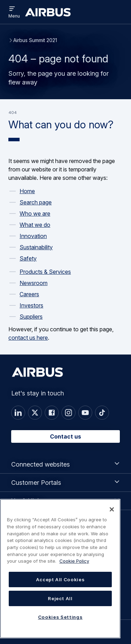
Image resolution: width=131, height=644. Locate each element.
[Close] (112, 509)
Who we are (35, 213)
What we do (35, 225)
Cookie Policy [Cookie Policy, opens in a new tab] (74, 561)
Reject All (60, 598)
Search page (36, 202)
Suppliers (31, 317)
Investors (31, 305)
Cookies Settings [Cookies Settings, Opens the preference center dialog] (60, 617)
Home (27, 191)
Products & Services (45, 272)
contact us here (28, 338)
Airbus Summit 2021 (35, 40)
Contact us (65, 436)
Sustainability (36, 247)
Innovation (33, 236)
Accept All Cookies (60, 579)
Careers (29, 294)
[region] (60, 569)
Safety (28, 258)
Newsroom (34, 283)
